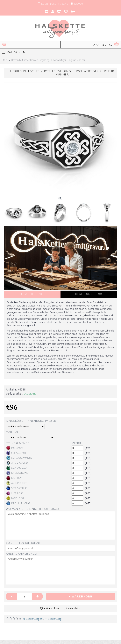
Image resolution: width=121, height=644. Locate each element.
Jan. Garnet (16, 448)
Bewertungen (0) (89, 294)
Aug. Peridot (17, 483)
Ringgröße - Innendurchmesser (31, 421)
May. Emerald (17, 468)
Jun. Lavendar (17, 473)
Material (12, 432)
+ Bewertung (53, 619)
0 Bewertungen (33, 619)
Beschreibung (32, 294)
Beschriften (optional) (23, 543)
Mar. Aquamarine (19, 458)
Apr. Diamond (17, 463)
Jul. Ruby (14, 478)
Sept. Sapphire (17, 488)
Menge (77, 443)
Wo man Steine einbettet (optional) (32, 509)
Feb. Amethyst (17, 453)
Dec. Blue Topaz (18, 503)
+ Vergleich (74, 608)
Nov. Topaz (15, 498)
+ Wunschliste (51, 608)
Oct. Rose (15, 493)
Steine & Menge (18, 443)
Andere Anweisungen (22, 554)
